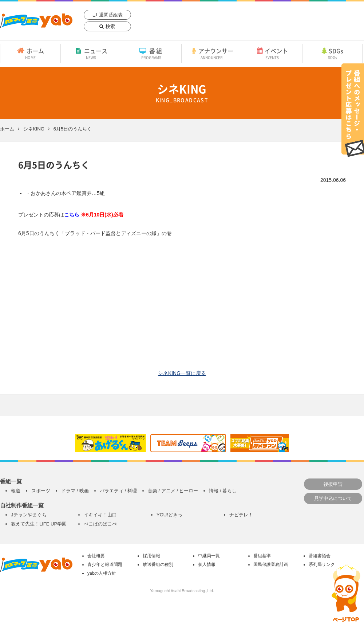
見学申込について (333, 498)
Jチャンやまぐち (29, 515)
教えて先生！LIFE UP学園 (39, 524)
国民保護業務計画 (271, 564)
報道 (16, 491)
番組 (151, 53)
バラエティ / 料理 (118, 491)
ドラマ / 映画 (75, 491)
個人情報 (207, 564)
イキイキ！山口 (100, 515)
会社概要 (96, 556)
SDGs (332, 53)
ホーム (30, 53)
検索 (110, 26)
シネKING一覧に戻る (182, 373)
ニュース (91, 53)
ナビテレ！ (241, 515)
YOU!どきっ (169, 515)
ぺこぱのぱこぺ (100, 524)
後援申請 (333, 484)
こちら (72, 215)
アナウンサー (212, 53)
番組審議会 (320, 556)
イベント (272, 53)
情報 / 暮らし (223, 491)
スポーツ (41, 491)
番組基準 (262, 556)
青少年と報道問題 (105, 564)
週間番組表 (111, 15)
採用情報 (151, 556)
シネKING (34, 129)
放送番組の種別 (158, 564)
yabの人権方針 (102, 573)
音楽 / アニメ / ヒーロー (173, 491)
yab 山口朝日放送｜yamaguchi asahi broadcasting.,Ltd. (36, 21)
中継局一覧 (209, 556)
